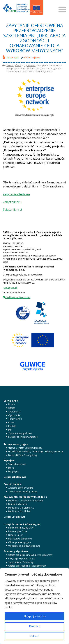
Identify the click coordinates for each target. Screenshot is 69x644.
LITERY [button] (36, 32)
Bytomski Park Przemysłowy (23, 455)
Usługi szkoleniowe (15, 477)
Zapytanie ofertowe (16, 194)
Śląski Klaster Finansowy (21, 562)
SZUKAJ (49, 3)
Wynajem (9, 460)
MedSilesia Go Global (19, 511)
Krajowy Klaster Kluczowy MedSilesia (25, 497)
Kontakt (12, 426)
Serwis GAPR (11, 401)
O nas (11, 422)
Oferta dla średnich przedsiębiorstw (27, 566)
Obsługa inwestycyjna (20, 542)
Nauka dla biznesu (18, 504)
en (37, 20)
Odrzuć (35, 636)
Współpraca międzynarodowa (24, 546)
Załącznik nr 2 (12, 210)
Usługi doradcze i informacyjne (22, 524)
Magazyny (13, 471)
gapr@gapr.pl (10, 287)
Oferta (12, 408)
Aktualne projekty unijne (21, 488)
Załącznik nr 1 (12, 202)
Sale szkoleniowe (17, 464)
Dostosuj (35, 626)
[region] (34, 606)
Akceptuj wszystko (35, 616)
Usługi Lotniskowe (14, 517)
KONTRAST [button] (50, 32)
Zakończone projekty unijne (23, 491)
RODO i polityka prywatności (23, 437)
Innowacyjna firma (18, 531)
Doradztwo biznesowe (20, 539)
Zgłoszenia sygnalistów (20, 433)
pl (33, 20)
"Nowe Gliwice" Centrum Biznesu (25, 448)
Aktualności (14, 412)
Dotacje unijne (16, 535)
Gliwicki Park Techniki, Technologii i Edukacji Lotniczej (36, 452)
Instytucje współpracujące (22, 559)
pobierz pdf (11, 57)
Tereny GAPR (15, 419)
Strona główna (14, 65)
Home (11, 404)
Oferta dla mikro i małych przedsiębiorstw (30, 555)
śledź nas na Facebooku (18, 297)
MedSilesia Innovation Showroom (26, 501)
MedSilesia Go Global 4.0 (21, 508)
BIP (35, 25)
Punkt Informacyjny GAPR (21, 528)
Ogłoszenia (30, 65)
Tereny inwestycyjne (16, 444)
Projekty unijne (13, 484)
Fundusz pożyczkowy (16, 551)
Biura (11, 468)
